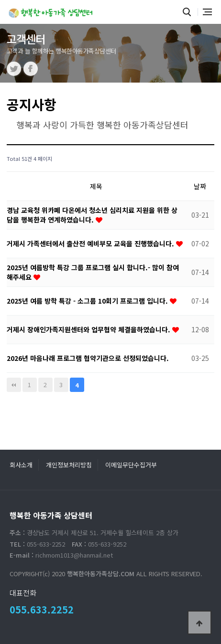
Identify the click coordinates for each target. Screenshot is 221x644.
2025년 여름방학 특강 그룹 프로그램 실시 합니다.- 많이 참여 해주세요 (93, 272)
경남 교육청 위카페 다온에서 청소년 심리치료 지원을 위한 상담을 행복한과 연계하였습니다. (92, 215)
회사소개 (21, 465)
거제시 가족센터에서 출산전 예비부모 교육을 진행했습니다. (91, 243)
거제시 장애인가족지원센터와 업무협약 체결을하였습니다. (89, 329)
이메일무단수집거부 (131, 465)
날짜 (200, 186)
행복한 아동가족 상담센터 (52, 11)
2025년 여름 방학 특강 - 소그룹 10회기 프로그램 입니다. (88, 301)
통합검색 (187, 12)
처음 (14, 385)
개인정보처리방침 (69, 465)
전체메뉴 (207, 12)
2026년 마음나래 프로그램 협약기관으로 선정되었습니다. (88, 358)
